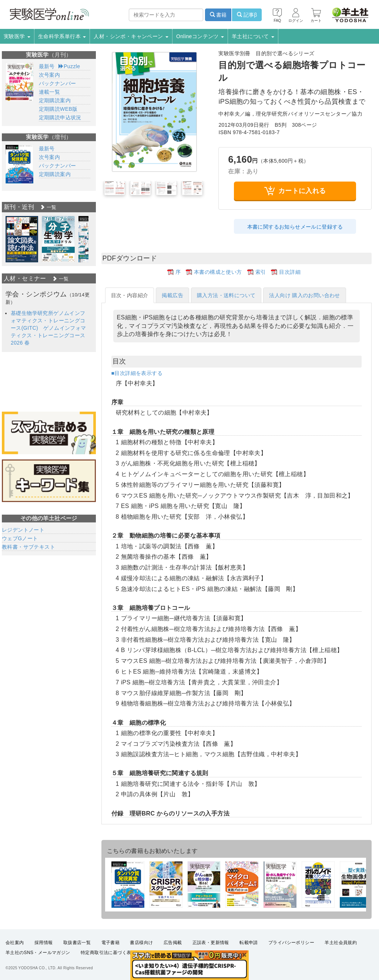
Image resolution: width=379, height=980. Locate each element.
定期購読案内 (55, 100)
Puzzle (69, 66)
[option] (22, 239)
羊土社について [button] (253, 36)
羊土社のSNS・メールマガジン (38, 953)
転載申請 (249, 943)
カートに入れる (295, 191)
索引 (261, 272)
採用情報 (44, 943)
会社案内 (15, 943)
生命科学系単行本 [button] (62, 36)
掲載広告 (172, 295)
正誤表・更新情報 (211, 943)
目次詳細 (290, 272)
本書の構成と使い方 (218, 272)
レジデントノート (23, 530)
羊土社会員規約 (341, 943)
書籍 (218, 15)
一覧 (48, 207)
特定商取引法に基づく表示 (108, 953)
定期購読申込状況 (60, 117)
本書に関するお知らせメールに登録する (295, 227)
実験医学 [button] (17, 36)
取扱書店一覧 (77, 943)
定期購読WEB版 (58, 109)
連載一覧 (50, 92)
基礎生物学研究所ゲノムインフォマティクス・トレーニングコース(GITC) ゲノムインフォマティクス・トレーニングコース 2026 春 (48, 328)
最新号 (47, 66)
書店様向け (141, 943)
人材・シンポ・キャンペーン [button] (131, 36)
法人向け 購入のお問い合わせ (305, 295)
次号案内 (50, 75)
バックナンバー (58, 83)
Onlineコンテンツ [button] (200, 36)
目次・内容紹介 (130, 295)
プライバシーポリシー (291, 943)
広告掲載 (173, 943)
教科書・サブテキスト (28, 547)
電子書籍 (111, 943)
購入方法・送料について (226, 295)
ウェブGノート (20, 538)
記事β (247, 15)
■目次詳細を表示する (137, 373)
